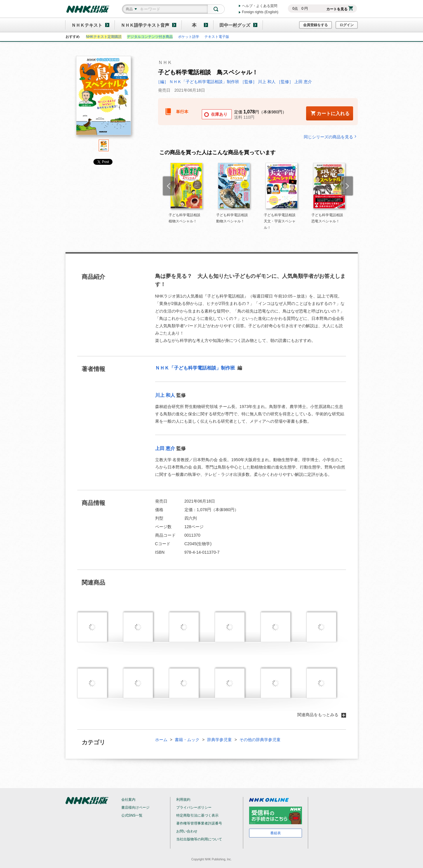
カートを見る (340, 9)
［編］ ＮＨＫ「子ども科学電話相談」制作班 (198, 82)
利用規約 (183, 800)
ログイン (347, 25)
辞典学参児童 (219, 740)
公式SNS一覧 (132, 815)
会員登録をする (315, 25)
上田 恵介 (165, 448)
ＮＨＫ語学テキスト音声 (145, 25)
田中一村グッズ (235, 25)
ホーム (161, 740)
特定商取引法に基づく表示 (197, 815)
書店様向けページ (135, 807)
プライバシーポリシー (194, 807)
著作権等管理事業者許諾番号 (199, 823)
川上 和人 (165, 395)
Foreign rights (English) (260, 12)
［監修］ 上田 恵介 (294, 82)
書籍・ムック (187, 740)
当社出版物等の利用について (199, 839)
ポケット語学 (189, 37)
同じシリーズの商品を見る (331, 137)
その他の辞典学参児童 (260, 740)
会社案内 (128, 800)
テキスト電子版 (217, 37)
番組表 (276, 833)
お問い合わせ (187, 831)
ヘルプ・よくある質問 (260, 6)
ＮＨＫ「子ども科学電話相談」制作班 (196, 368)
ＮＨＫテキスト (87, 25)
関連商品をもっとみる (322, 715)
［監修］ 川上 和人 (258, 82)
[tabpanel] (104, 98)
